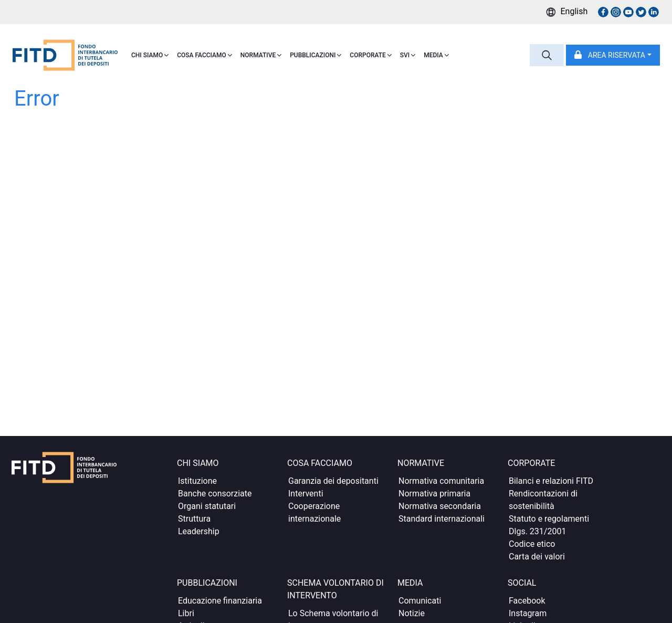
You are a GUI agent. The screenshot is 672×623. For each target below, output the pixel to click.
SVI (408, 55)
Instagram (528, 613)
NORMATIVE (261, 55)
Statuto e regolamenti (549, 519)
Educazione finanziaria (220, 601)
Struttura (194, 519)
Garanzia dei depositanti (333, 481)
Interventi (306, 494)
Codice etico (532, 544)
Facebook (527, 601)
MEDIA (436, 55)
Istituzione (197, 481)
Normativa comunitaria (441, 481)
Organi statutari (207, 506)
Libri (186, 613)
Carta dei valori (537, 557)
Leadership (199, 531)
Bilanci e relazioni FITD (551, 481)
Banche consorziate (215, 494)
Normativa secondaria (440, 506)
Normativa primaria (434, 494)
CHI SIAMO (150, 55)
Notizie (412, 613)
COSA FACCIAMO (204, 55)
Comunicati (420, 601)
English (574, 11)
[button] (613, 55)
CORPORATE (370, 55)
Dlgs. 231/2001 (537, 531)
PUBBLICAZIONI (316, 55)
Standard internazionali (442, 519)
